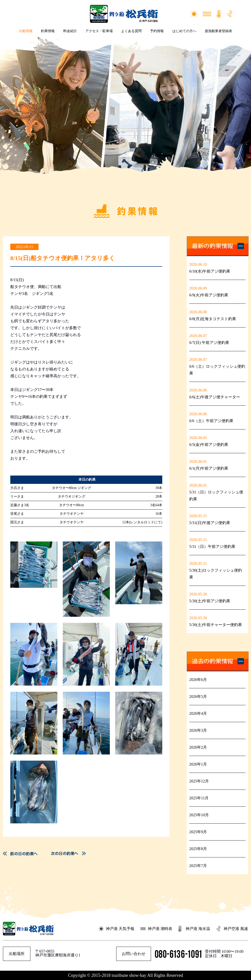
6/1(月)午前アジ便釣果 (209, 468)
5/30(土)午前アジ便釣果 (210, 601)
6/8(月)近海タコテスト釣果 (213, 319)
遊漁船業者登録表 (218, 31)
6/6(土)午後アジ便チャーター (215, 397)
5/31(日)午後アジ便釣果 (210, 523)
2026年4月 (198, 713)
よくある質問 (131, 31)
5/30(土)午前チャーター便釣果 (216, 625)
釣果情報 (48, 31)
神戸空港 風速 (236, 929)
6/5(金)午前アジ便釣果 (209, 445)
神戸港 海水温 (198, 929)
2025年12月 (199, 781)
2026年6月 (198, 680)
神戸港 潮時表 (160, 929)
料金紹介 (70, 31)
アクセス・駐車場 (99, 31)
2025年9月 (198, 832)
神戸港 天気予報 (120, 929)
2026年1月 (198, 764)
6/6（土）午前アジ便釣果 (211, 421)
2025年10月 (199, 815)
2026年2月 (198, 747)
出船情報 (26, 31)
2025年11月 (199, 798)
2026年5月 (198, 697)
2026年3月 (198, 730)
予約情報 (157, 31)
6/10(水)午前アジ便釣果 (210, 271)
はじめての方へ (184, 31)
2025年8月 (198, 849)
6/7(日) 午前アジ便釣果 (209, 343)
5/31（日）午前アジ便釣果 (212, 547)
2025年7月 (198, 866)
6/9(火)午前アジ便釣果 (209, 295)
